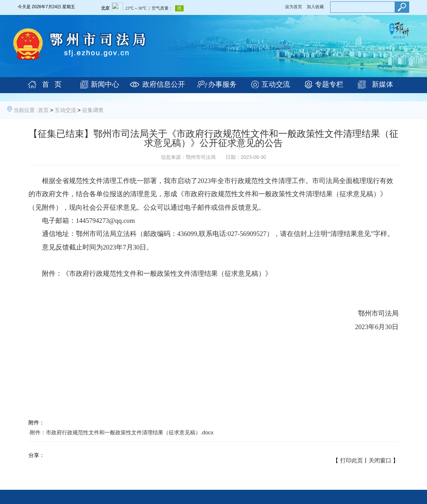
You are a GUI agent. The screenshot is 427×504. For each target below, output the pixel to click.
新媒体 (383, 84)
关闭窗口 (380, 460)
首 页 (52, 84)
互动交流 (276, 84)
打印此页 (352, 460)
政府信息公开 (164, 84)
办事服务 (222, 84)
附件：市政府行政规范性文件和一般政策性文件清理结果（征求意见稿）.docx (122, 432)
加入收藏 (315, 7)
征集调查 (93, 110)
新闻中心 (105, 84)
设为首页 (294, 7)
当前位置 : (26, 110)
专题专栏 (329, 84)
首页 (43, 110)
